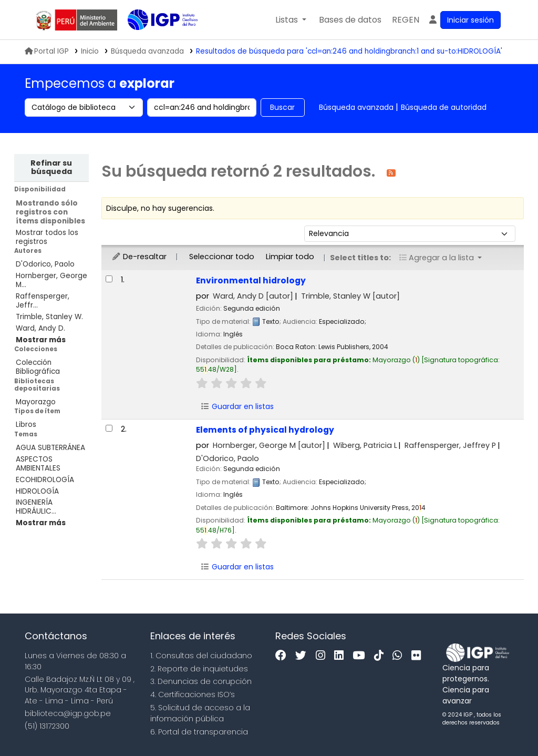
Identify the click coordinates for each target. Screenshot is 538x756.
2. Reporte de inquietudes (199, 669)
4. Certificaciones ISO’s (193, 694)
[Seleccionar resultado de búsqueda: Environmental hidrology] (109, 279)
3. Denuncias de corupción (201, 681)
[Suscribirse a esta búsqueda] (391, 172)
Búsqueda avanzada (356, 107)
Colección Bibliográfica (38, 367)
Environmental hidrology (251, 280)
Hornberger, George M (269, 445)
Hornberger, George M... (51, 280)
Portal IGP (47, 51)
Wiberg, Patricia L (365, 445)
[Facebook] (283, 656)
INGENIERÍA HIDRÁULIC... (36, 507)
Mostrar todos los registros (47, 237)
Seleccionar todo (222, 257)
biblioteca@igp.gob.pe (68, 713)
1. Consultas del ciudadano (201, 656)
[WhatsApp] (400, 656)
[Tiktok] (381, 656)
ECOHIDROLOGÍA (45, 480)
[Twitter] (303, 656)
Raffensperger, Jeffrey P (450, 445)
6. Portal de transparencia (199, 732)
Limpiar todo (290, 257)
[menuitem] (406, 20)
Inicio (90, 51)
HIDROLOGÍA (37, 491)
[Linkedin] (342, 656)
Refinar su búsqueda (51, 167)
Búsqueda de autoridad (444, 107)
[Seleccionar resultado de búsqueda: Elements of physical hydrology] (109, 428)
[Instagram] (323, 656)
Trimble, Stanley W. (49, 317)
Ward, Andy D (253, 296)
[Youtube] (361, 656)
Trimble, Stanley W (350, 296)
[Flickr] (419, 656)
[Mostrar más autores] (41, 340)
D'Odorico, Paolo (45, 264)
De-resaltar (139, 257)
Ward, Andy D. (40, 328)
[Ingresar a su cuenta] (464, 20)
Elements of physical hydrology (265, 430)
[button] (291, 20)
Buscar (282, 107)
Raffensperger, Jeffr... (43, 301)
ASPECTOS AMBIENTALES (38, 464)
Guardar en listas (237, 406)
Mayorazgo (36, 402)
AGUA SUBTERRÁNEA (50, 448)
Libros (26, 425)
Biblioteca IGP (154, 41)
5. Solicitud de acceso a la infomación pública (200, 713)
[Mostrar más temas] (41, 523)
